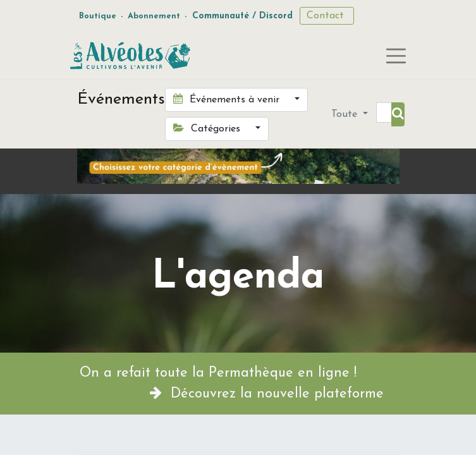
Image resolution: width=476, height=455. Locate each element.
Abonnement (154, 16)
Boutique (98, 16)
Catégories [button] (208, 128)
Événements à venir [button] (228, 99)
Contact (327, 16)
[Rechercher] (398, 114)
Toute (346, 114)
